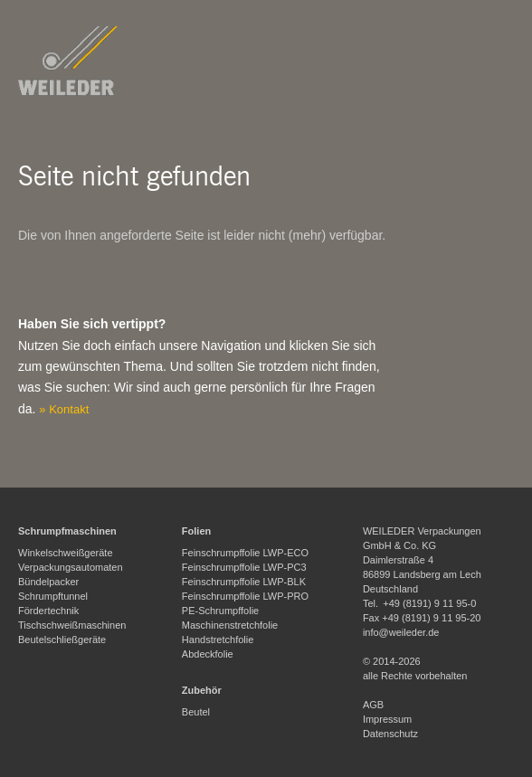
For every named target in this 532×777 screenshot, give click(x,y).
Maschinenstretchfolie (230, 625)
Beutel (196, 712)
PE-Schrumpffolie (220, 611)
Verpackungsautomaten (71, 567)
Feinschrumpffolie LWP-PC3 (244, 567)
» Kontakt (64, 409)
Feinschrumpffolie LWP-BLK (244, 582)
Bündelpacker (48, 582)
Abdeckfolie (208, 654)
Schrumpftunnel (53, 596)
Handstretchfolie (218, 640)
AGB (373, 705)
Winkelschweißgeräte (66, 553)
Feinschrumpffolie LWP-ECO (245, 553)
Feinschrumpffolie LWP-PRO (245, 596)
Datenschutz (390, 734)
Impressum (387, 719)
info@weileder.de (401, 632)
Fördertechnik (48, 611)
